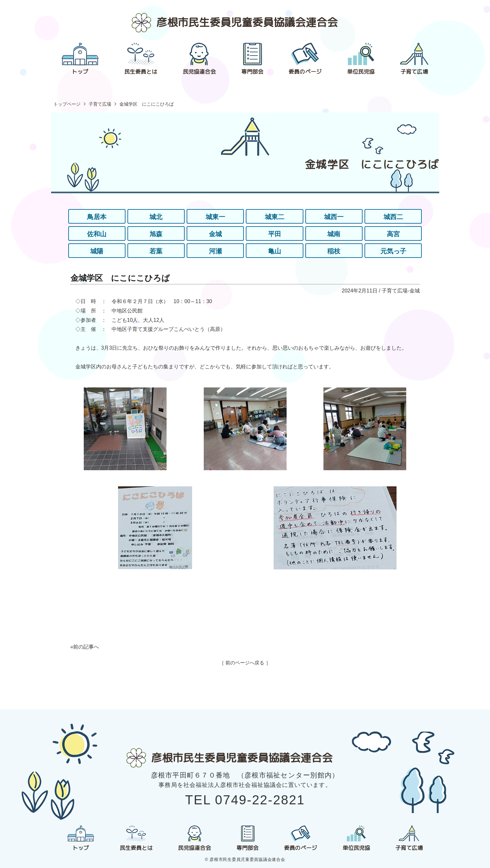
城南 (334, 234)
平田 (275, 234)
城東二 (275, 217)
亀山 (275, 251)
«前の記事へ (85, 647)
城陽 (97, 251)
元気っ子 (393, 251)
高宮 (393, 234)
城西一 (334, 217)
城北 (156, 217)
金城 (215, 234)
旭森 (156, 234)
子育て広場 (100, 104)
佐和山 (97, 234)
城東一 (215, 217)
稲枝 (334, 251)
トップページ (67, 104)
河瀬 (215, 251)
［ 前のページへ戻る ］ (245, 663)
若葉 (156, 251)
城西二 (393, 217)
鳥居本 (97, 217)
